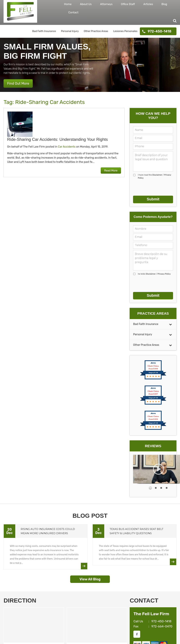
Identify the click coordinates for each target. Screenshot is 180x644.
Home (68, 4)
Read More (111, 171)
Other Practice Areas (96, 31)
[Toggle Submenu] (171, 324)
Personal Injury (70, 31)
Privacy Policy (164, 274)
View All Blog (90, 579)
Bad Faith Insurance (44, 31)
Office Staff (128, 4)
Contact (73, 12)
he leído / (154, 274)
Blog (164, 4)
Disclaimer (157, 175)
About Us (86, 4)
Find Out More (18, 83)
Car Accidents (67, 147)
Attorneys (106, 4)
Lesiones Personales (125, 31)
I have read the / (154, 176)
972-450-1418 (159, 31)
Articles (148, 4)
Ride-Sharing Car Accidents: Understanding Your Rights (57, 139)
